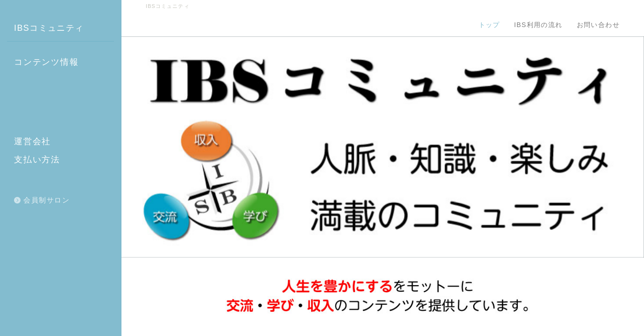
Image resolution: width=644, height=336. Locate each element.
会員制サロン (46, 200)
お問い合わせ (598, 25)
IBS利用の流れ (538, 25)
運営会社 (32, 141)
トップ (489, 25)
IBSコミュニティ (49, 28)
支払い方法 (37, 160)
